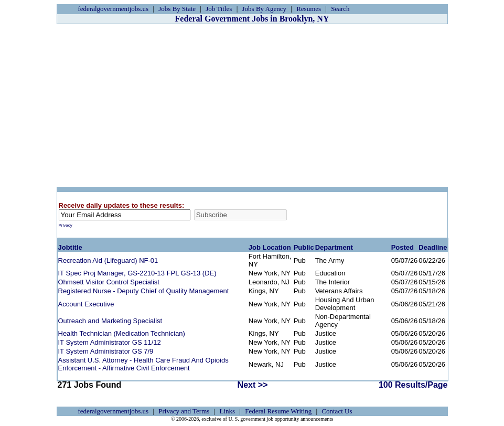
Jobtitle (70, 247)
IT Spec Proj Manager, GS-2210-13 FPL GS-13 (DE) (137, 273)
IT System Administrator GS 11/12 (110, 342)
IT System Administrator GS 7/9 (106, 351)
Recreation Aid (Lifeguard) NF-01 (108, 260)
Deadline (433, 247)
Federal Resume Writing (278, 411)
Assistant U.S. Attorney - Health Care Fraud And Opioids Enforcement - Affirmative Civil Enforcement (143, 364)
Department (334, 247)
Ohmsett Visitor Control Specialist (109, 282)
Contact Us (337, 411)
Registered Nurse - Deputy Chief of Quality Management (144, 291)
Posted (403, 247)
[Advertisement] (252, 105)
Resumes (309, 9)
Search (340, 9)
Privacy (66, 225)
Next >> (253, 385)
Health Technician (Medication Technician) (122, 333)
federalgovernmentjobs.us (114, 9)
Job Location (270, 247)
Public (304, 247)
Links (227, 411)
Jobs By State (177, 9)
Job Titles (219, 9)
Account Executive (86, 304)
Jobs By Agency (265, 9)
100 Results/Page (413, 385)
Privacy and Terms (184, 411)
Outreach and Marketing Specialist (110, 321)
